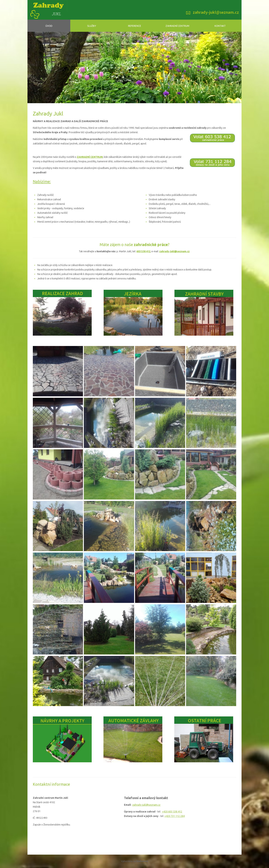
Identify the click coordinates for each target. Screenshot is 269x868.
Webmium (142, 861)
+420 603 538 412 (172, 812)
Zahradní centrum (177, 26)
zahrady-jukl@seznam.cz (174, 251)
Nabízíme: (42, 181)
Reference (135, 26)
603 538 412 (143, 251)
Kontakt (220, 26)
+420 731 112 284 (175, 816)
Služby (92, 26)
